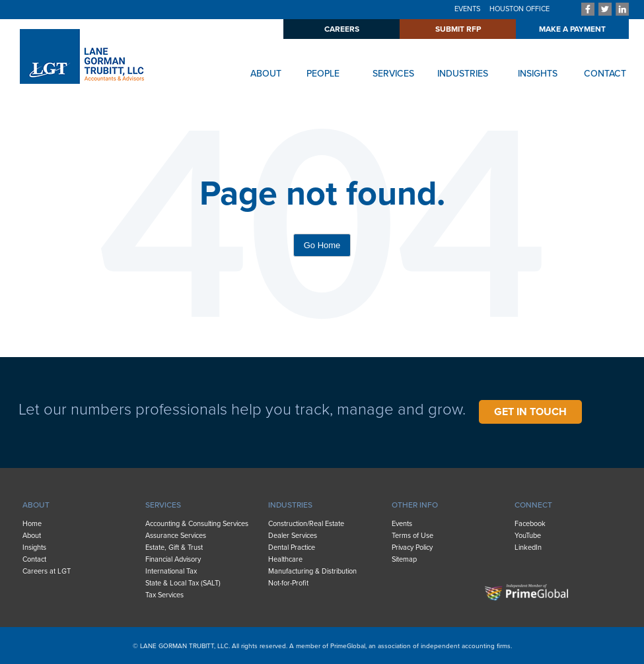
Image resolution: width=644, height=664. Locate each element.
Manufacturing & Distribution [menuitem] (312, 571)
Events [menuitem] (402, 524)
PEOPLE (323, 74)
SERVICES (393, 74)
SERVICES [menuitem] (163, 505)
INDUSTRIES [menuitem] (290, 505)
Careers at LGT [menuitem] (47, 571)
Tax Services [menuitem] (164, 595)
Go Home (322, 245)
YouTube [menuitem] (528, 536)
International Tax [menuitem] (171, 571)
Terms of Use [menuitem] (412, 536)
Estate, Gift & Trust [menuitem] (174, 548)
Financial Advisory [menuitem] (173, 559)
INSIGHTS (538, 74)
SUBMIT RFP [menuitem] (458, 29)
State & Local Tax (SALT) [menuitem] (183, 583)
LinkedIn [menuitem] (528, 548)
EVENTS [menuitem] (467, 9)
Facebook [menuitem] (530, 524)
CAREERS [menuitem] (342, 29)
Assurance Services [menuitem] (176, 536)
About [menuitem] (32, 536)
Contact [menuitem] (34, 559)
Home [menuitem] (32, 524)
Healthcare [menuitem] (285, 559)
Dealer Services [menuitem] (293, 536)
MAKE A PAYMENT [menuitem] (572, 29)
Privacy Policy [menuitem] (412, 548)
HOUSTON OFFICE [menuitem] (519, 9)
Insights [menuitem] (34, 548)
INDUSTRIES (463, 74)
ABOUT (266, 74)
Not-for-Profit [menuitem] (288, 583)
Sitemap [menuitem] (404, 559)
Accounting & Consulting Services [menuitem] (197, 524)
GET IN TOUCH (530, 412)
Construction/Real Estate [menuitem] (306, 524)
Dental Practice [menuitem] (292, 548)
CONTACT (605, 74)
